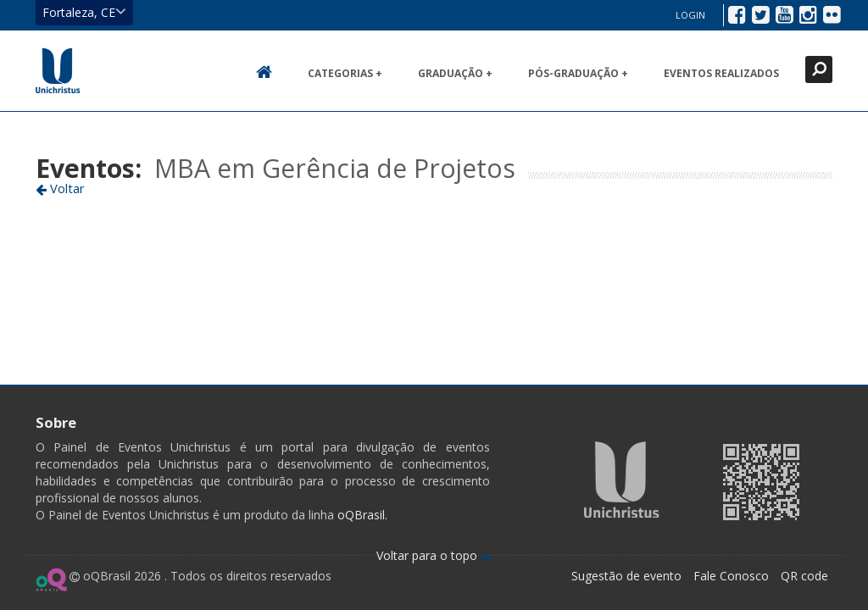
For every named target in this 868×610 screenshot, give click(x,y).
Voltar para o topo (434, 555)
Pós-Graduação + (578, 73)
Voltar (60, 188)
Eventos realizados (721, 73)
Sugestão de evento (626, 576)
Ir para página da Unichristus (622, 480)
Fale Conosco (731, 576)
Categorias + (345, 73)
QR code (804, 576)
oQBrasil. (361, 515)
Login (690, 15)
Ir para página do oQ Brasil (51, 579)
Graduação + (455, 73)
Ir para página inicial (58, 70)
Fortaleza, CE (84, 12)
